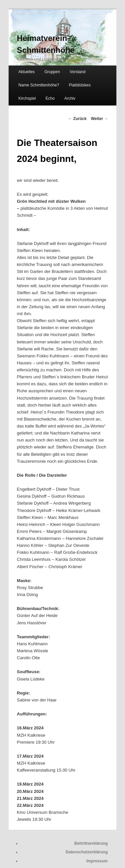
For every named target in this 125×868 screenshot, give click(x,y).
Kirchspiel (27, 98)
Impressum (97, 861)
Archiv (70, 98)
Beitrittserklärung (91, 843)
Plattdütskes (80, 85)
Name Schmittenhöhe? (39, 85)
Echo (50, 98)
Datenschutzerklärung (87, 852)
